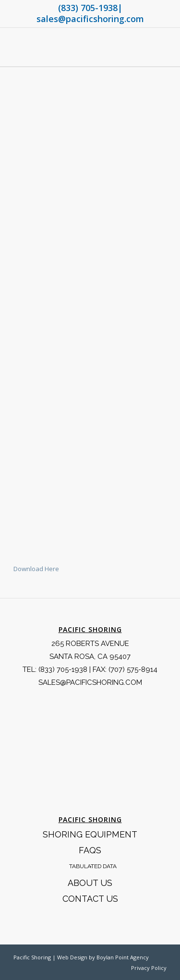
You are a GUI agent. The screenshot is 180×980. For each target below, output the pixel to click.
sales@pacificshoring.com (90, 19)
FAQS (90, 850)
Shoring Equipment (90, 834)
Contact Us (90, 899)
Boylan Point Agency (123, 957)
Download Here (36, 569)
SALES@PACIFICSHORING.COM (90, 682)
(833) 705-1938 (88, 8)
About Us (90, 883)
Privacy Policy (149, 968)
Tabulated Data (93, 866)
